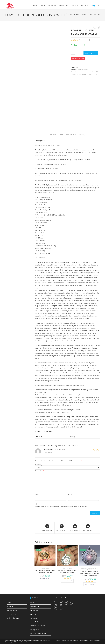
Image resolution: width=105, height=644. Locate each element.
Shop (32, 603)
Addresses (10, 606)
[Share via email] (88, 528)
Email (71, 495)
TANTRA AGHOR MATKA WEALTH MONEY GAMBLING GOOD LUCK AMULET (90, 574)
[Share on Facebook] (62, 528)
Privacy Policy (35, 630)
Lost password (12, 614)
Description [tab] (53, 135)
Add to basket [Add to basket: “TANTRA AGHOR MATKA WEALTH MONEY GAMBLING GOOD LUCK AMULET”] (90, 584)
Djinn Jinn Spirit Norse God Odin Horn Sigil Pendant (67, 571)
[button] (78, 58)
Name (37, 495)
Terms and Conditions (38, 626)
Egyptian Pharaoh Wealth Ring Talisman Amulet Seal (45, 571)
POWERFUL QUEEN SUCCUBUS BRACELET (87, 14)
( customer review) (84, 40)
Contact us (34, 618)
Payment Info (35, 606)
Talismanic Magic (83, 70)
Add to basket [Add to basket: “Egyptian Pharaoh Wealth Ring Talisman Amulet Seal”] (45, 578)
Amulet (83, 569)
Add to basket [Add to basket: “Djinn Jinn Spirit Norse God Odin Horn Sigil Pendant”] (67, 581)
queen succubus (92, 74)
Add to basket (91, 53)
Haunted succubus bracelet (83, 72)
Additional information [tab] (68, 135)
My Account (34, 610)
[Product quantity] (73, 53)
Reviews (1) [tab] (82, 135)
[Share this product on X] (47, 528)
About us (33, 614)
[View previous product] (95, 27)
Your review (39, 471)
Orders (9, 603)
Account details (12, 610)
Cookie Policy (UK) (13, 618)
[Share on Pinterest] (75, 528)
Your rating (39, 465)
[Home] (67, 14)
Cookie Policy (35, 622)
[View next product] (98, 27)
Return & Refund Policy (38, 634)
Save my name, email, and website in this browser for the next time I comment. (61, 506)
